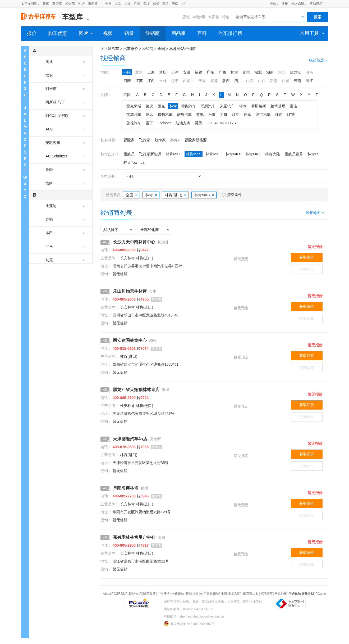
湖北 (258, 72)
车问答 (93, 4)
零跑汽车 (189, 106)
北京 (118, 4)
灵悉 (199, 123)
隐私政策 (149, 594)
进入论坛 (298, 4)
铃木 (243, 106)
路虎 (149, 106)
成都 (156, 4)
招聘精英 (267, 594)
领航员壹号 (294, 154)
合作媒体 (178, 594)
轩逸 (226, 17)
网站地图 (281, 594)
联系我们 (235, 594)
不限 (127, 72)
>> (183, 4)
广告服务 (164, 594)
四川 (238, 81)
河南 (127, 81)
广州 (137, 4)
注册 (285, 4)
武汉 (166, 4)
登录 (273, 4)
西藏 (286, 81)
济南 (175, 4)
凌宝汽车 (263, 115)
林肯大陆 (273, 154)
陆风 (149, 115)
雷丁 (149, 123)
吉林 (163, 81)
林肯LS (313, 154)
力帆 (224, 115)
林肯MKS (194, 154)
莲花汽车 (134, 123)
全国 (108, 4)
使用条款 (206, 594)
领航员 (129, 154)
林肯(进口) (176, 195)
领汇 (236, 115)
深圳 (146, 4)
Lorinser (164, 123)
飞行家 (145, 140)
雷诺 (293, 106)
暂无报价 (315, 247)
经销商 (70, 4)
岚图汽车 (227, 106)
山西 (262, 81)
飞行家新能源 (150, 154)
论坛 (81, 4)
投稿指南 (192, 594)
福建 (199, 72)
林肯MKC (174, 154)
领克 (161, 106)
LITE (291, 115)
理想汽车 (208, 106)
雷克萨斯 (134, 106)
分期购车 (307, 269)
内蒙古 (189, 81)
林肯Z (175, 140)
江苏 (139, 81)
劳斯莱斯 (259, 106)
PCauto (321, 594)
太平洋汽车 (110, 49)
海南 (309, 72)
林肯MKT (213, 154)
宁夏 (202, 81)
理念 (247, 115)
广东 (210, 72)
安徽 (187, 72)
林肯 (173, 106)
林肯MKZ (253, 154)
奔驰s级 (199, 17)
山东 (250, 81)
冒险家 (129, 140)
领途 (279, 115)
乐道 (212, 115)
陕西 (226, 81)
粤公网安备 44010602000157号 (189, 623)
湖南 (270, 72)
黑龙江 (296, 72)
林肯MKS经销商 (182, 49)
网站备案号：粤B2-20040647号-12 (188, 609)
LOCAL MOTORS (221, 123)
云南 (297, 81)
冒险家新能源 (196, 140)
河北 (282, 72)
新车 (46, 4)
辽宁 (175, 81)
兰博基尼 (278, 106)
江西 (151, 81)
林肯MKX (233, 154)
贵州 (246, 72)
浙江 (309, 81)
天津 (175, 72)
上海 (127, 4)
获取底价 (307, 257)
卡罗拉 (214, 17)
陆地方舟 (183, 123)
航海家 (160, 140)
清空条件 (235, 195)
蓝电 (200, 115)
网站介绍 (135, 594)
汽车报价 (131, 49)
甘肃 (234, 72)
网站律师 (221, 594)
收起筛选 (318, 60)
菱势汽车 (184, 115)
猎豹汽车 (165, 115)
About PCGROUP (115, 594)
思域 (186, 17)
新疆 (274, 81)
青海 (214, 81)
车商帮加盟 (251, 594)
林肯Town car (135, 162)
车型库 (57, 4)
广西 (222, 72)
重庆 (163, 72)
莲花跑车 (134, 115)
